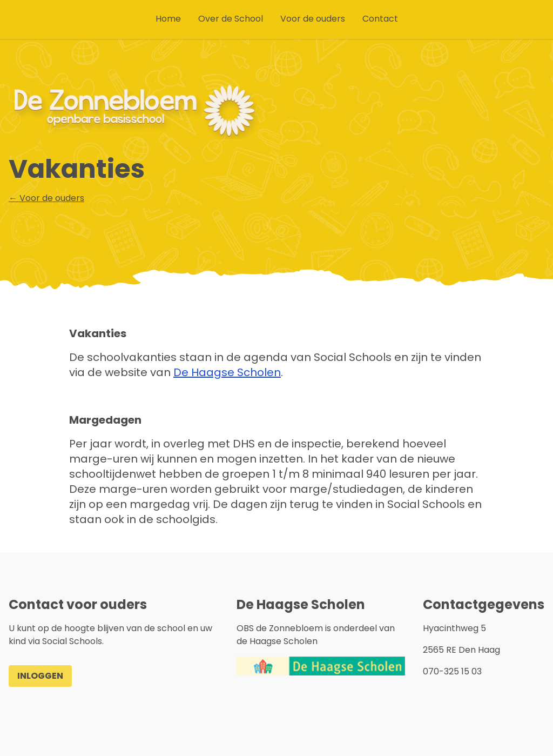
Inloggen (40, 676)
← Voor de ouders (46, 198)
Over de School (231, 19)
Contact (380, 19)
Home (168, 19)
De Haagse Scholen (227, 372)
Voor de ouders (313, 19)
